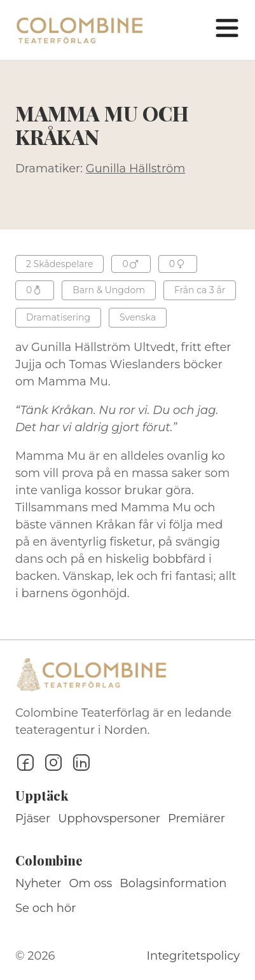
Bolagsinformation (173, 883)
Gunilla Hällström (135, 169)
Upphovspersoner (109, 818)
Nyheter (38, 883)
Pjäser (33, 818)
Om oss (91, 883)
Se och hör (46, 908)
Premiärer (196, 818)
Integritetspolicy (193, 956)
